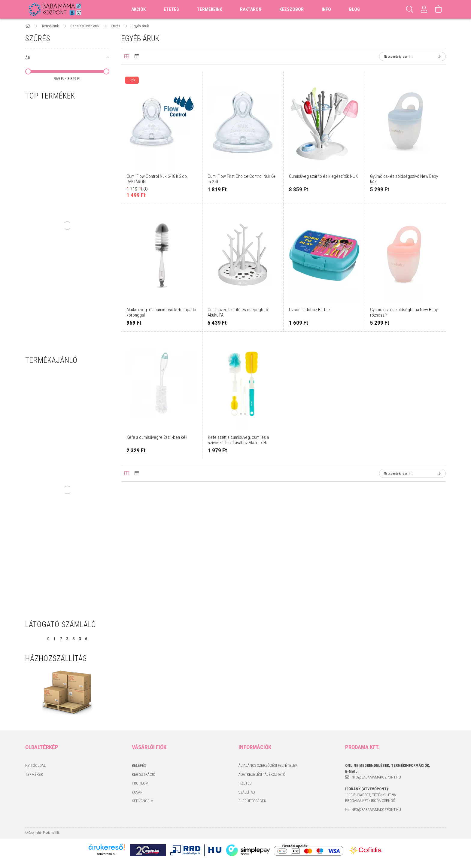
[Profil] (424, 9)
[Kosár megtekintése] (439, 9)
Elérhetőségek (252, 801)
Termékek (34, 774)
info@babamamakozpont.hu (376, 777)
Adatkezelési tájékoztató (262, 774)
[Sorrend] (412, 56)
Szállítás (247, 792)
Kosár (137, 792)
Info (326, 9)
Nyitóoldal (35, 765)
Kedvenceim (143, 801)
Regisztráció (144, 774)
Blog (354, 9)
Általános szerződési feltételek (268, 765)
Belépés (139, 765)
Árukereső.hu (106, 854)
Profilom (140, 783)
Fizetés (245, 783)
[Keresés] (410, 9)
